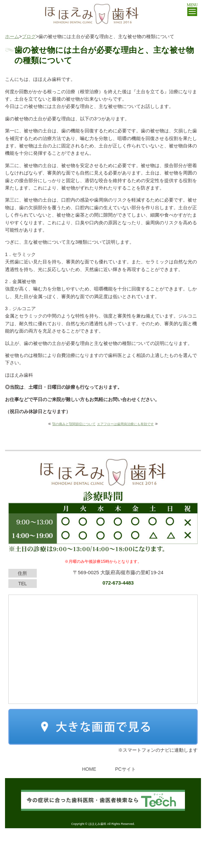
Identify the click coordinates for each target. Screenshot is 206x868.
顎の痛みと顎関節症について (74, 424)
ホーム (12, 36)
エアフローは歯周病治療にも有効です (125, 424)
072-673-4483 (118, 583)
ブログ (29, 36)
